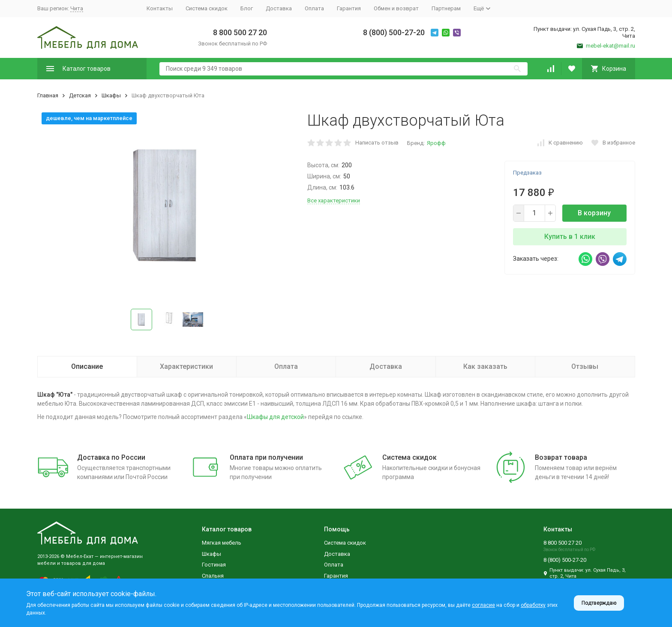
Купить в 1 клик (570, 237)
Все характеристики (334, 200)
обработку (533, 605)
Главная (48, 95)
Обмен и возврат (396, 8)
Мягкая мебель (222, 543)
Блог (247, 8)
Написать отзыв (377, 143)
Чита (77, 8)
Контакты (160, 8)
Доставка (279, 8)
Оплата (314, 8)
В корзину (594, 213)
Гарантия (349, 8)
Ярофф (436, 143)
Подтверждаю (599, 603)
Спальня (213, 576)
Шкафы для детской (275, 417)
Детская (80, 95)
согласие (483, 605)
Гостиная (214, 565)
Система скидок (207, 8)
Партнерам (446, 8)
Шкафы (111, 95)
